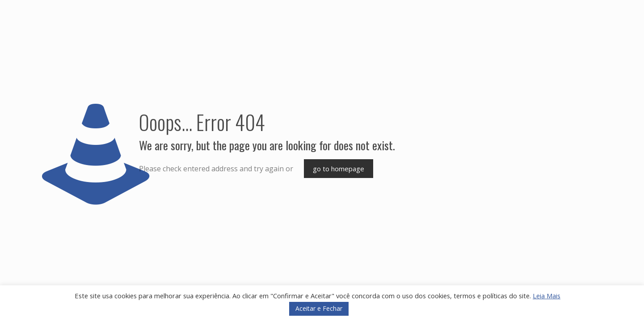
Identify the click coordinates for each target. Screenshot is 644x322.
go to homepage (339, 169)
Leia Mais (547, 296)
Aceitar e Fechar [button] (319, 308)
